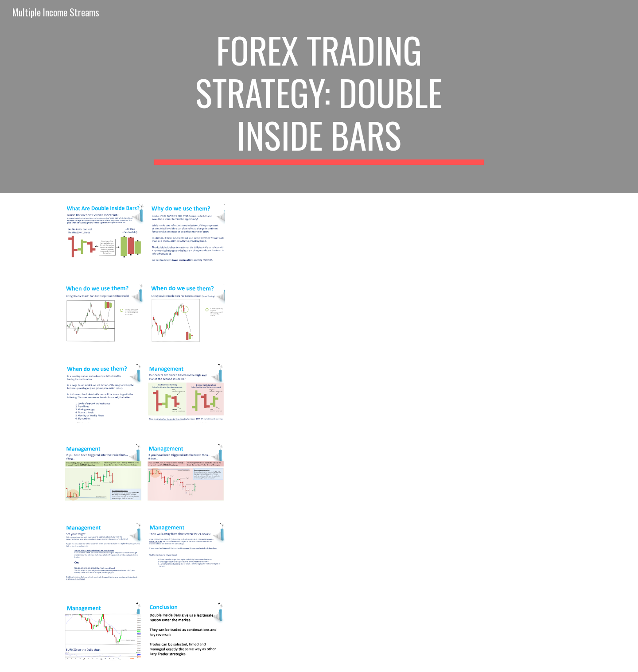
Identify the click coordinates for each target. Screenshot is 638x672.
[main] (319, 97)
